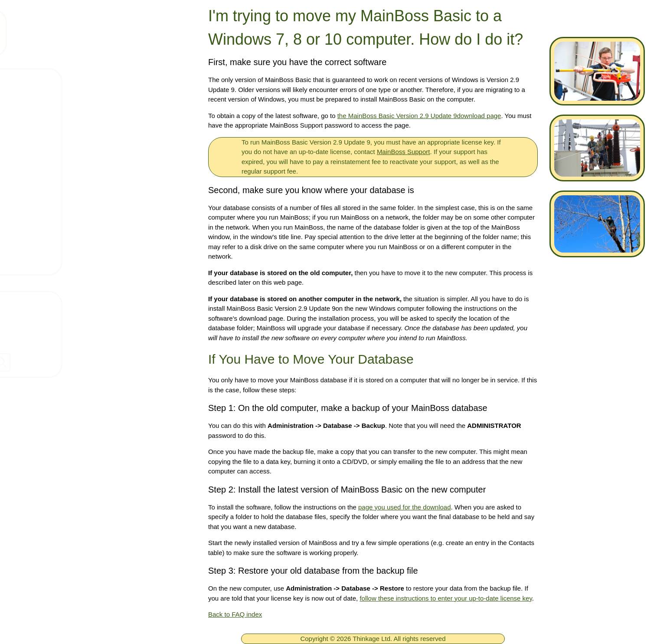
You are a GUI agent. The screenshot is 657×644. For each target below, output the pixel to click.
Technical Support (60, 158)
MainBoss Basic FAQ (66, 261)
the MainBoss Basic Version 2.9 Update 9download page (419, 116)
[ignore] (19, 82)
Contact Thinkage (41, 301)
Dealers (23, 338)
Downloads (49, 184)
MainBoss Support (404, 152)
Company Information (47, 320)
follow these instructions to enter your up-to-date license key (446, 598)
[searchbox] (95, 362)
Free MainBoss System (70, 107)
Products (45, 133)
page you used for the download (405, 507)
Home (40, 82)
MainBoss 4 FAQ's (62, 210)
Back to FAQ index (235, 614)
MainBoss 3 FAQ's (62, 235)
